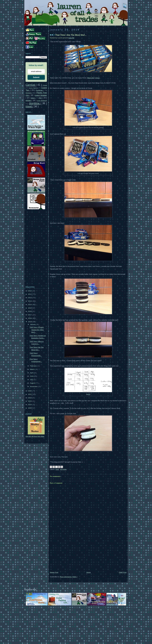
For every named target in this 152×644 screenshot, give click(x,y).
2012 (30, 298)
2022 (30, 398)
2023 (30, 401)
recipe (28, 100)
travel (29, 106)
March (32, 369)
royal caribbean (42, 101)
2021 (30, 394)
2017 (30, 315)
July (32, 380)
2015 (30, 308)
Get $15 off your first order (35, 436)
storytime (63, 469)
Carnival (31, 85)
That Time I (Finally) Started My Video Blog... (37, 330)
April (32, 373)
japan (33, 98)
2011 (30, 294)
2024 (30, 405)
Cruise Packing (34, 88)
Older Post (123, 572)
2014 (30, 305)
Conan (45, 85)
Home (88, 572)
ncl (41, 98)
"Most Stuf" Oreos (93, 78)
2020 (30, 391)
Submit (36, 77)
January (33, 324)
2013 (30, 301)
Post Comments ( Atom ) (69, 577)
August (33, 383)
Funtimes (40, 90)
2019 (30, 322)
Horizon (29, 93)
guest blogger (41, 95)
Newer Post (54, 572)
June (32, 376)
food (57, 469)
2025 (30, 408)
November (34, 386)
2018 (30, 318)
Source (88, 394)
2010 (30, 291)
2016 (30, 311)
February (33, 366)
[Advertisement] (88, 553)
